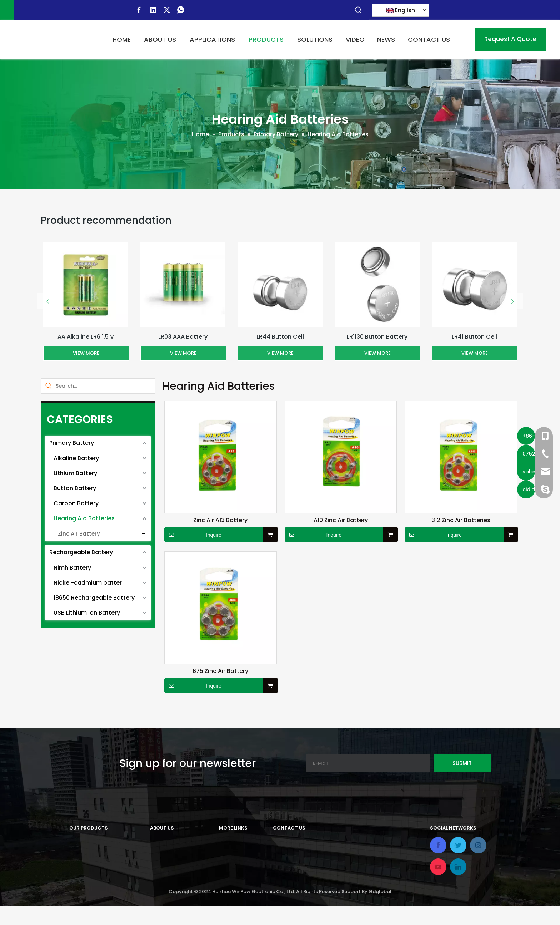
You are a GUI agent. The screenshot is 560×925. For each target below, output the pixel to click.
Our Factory (167, 865)
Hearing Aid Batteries (84, 518)
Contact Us (236, 889)
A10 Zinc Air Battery (341, 520)
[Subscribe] (462, 763)
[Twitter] (167, 10)
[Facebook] (139, 10)
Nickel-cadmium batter (88, 583)
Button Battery (75, 488)
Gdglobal (380, 911)
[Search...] (105, 386)
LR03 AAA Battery (183, 337)
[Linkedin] (153, 10)
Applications (237, 853)
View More (86, 353)
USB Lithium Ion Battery (87, 613)
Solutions (232, 865)
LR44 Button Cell (280, 337)
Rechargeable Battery (81, 552)
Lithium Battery (75, 473)
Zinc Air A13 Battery (220, 520)
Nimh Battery (72, 568)
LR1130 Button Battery (377, 337)
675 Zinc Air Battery (220, 671)
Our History (166, 853)
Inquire (193, 535)
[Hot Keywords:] (358, 10)
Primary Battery (72, 443)
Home (227, 842)
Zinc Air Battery (79, 534)
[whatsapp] (181, 10)
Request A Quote (510, 39)
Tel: (278, 862)
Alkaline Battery (76, 458)
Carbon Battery (76, 503)
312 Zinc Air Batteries (461, 520)
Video (227, 877)
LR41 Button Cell (474, 337)
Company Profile (174, 842)
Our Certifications (176, 877)
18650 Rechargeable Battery (94, 598)
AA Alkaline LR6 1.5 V (86, 337)
